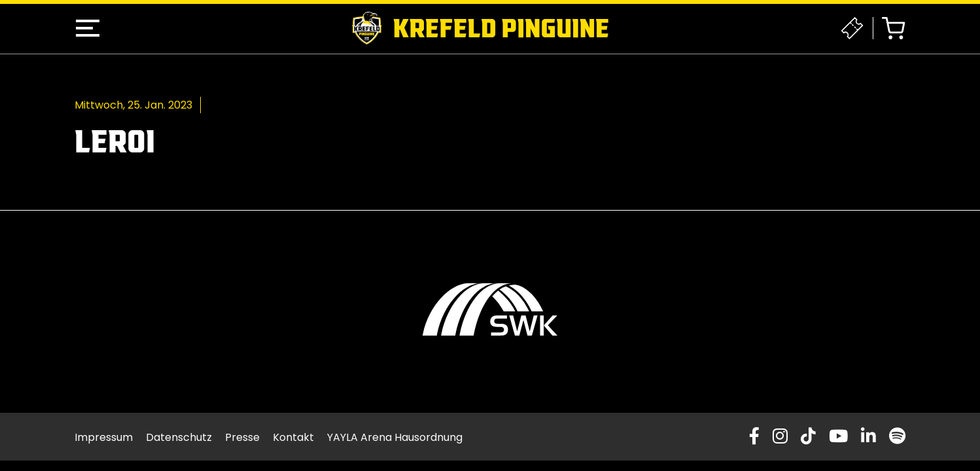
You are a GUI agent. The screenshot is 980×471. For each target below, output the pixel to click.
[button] (88, 28)
